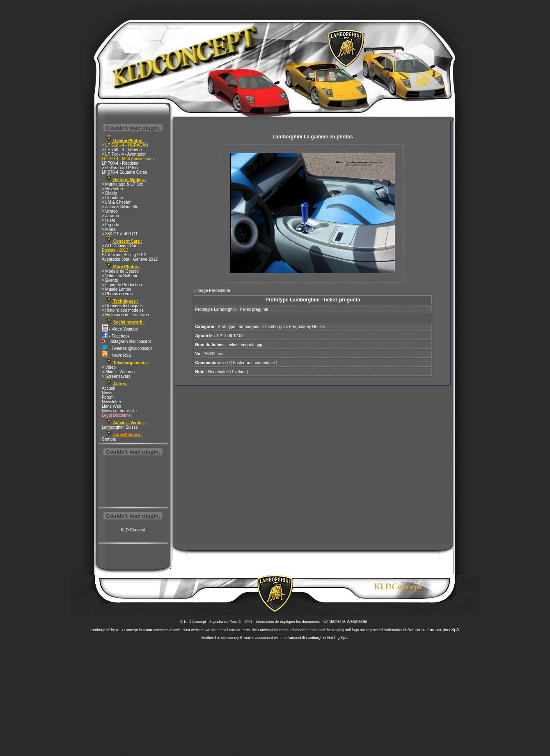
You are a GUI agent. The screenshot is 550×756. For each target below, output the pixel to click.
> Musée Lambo (117, 289)
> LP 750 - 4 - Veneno (122, 150)
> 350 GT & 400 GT (120, 234)
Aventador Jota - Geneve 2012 (130, 259)
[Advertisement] (133, 482)
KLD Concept (133, 530)
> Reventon (112, 189)
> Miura (109, 229)
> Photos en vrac (117, 294)
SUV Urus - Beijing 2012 (124, 255)
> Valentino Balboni (119, 276)
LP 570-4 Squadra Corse (124, 172)
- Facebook (116, 336)
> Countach (112, 198)
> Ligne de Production (122, 285)
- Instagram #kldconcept (126, 341)
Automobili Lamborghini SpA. (434, 630)
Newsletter (111, 402)
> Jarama (110, 216)
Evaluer (239, 372)
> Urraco (110, 211)
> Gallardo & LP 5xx (120, 168)
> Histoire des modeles (123, 310)
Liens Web (111, 406)
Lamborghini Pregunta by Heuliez (296, 327)
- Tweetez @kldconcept (127, 348)
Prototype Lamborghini (239, 327)
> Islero (109, 220)
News (107, 393)
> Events (110, 280)
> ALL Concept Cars (120, 246)
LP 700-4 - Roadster (120, 163)
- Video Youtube (120, 329)
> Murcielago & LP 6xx (122, 184)
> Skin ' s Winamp (118, 372)
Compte (109, 439)
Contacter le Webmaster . (347, 622)
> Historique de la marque (125, 315)
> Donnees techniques (122, 306)
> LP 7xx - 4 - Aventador (124, 154)
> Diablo (109, 193)
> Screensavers (116, 376)
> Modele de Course (120, 271)
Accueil (108, 388)
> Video (109, 367)
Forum (108, 397)
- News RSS (117, 355)
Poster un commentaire (254, 363)
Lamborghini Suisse (120, 427)
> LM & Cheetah (117, 202)
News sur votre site (119, 411)
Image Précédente (213, 291)
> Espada (111, 225)
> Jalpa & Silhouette (120, 207)
